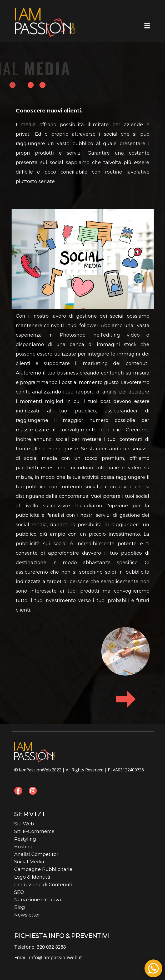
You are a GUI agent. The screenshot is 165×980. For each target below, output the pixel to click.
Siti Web (24, 824)
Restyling (25, 839)
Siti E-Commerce (34, 831)
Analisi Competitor (36, 854)
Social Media (29, 862)
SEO (19, 892)
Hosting (23, 847)
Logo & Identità (32, 877)
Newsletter (27, 915)
